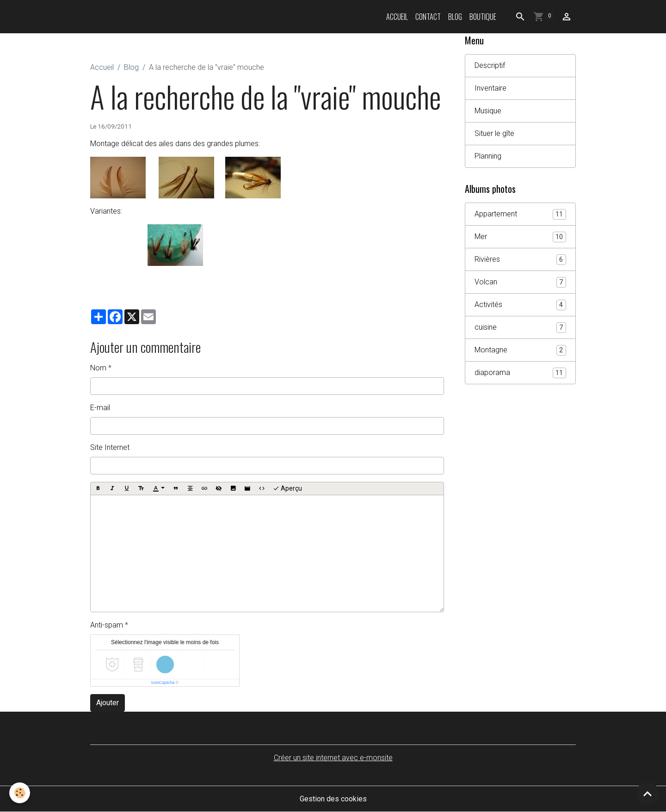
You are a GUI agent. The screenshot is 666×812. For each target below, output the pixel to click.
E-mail (100, 408)
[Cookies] (20, 793)
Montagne (520, 350)
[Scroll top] (647, 794)
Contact (428, 17)
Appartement (520, 214)
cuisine (520, 328)
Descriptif (490, 65)
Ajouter (108, 703)
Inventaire (490, 88)
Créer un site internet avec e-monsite (333, 758)
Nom (98, 368)
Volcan (520, 282)
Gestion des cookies (333, 799)
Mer (520, 237)
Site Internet (110, 447)
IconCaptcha (163, 683)
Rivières (520, 260)
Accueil (397, 17)
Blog (455, 17)
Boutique (483, 17)
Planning (488, 156)
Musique (488, 111)
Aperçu (287, 489)
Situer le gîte (494, 133)
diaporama (520, 373)
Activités (520, 305)
